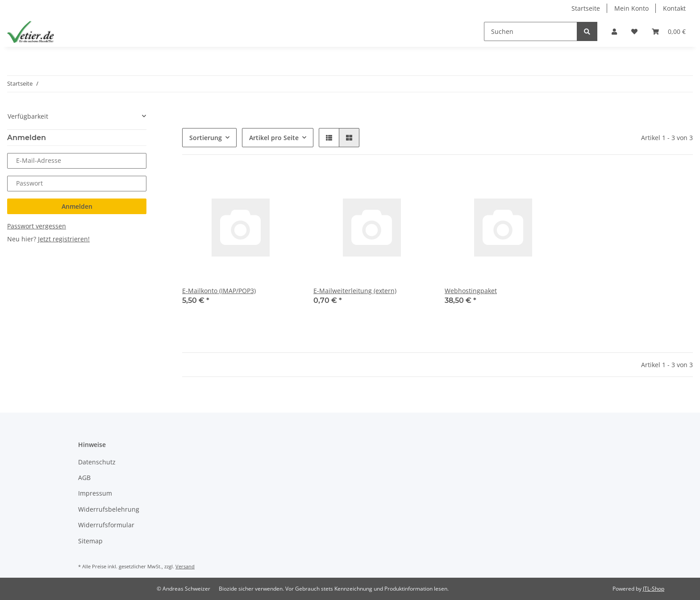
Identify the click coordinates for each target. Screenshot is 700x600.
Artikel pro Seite (274, 138)
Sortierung (206, 138)
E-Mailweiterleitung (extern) (355, 291)
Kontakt (674, 8)
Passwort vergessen (37, 226)
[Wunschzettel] (634, 31)
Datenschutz (97, 462)
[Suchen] (531, 31)
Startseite (586, 8)
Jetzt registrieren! (64, 239)
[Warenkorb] (669, 31)
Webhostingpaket (471, 291)
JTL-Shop (654, 589)
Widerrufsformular (106, 525)
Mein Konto (631, 8)
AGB (84, 478)
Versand (185, 566)
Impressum (95, 493)
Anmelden (77, 206)
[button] (614, 31)
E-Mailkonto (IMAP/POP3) (219, 291)
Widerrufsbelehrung (109, 509)
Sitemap (90, 541)
